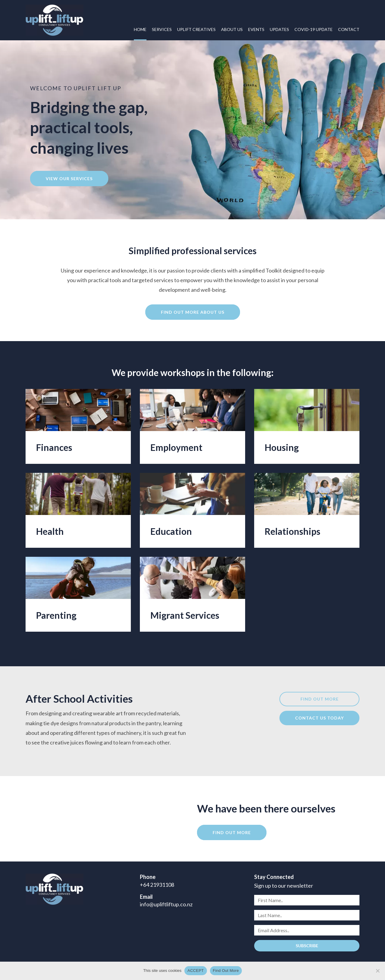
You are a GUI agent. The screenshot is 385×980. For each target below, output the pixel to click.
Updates (279, 29)
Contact (349, 29)
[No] (377, 971)
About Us (232, 29)
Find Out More (226, 971)
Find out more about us (193, 312)
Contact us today (319, 718)
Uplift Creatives (196, 29)
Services (162, 29)
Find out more (320, 699)
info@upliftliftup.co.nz (166, 904)
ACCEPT (196, 971)
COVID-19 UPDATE (314, 29)
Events (256, 29)
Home (140, 29)
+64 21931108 (157, 885)
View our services (69, 179)
